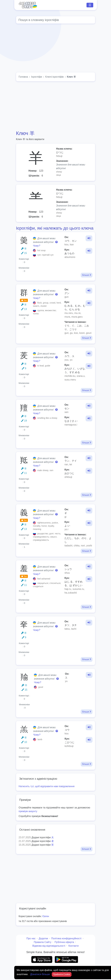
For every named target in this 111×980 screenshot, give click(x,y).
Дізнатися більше (40, 974)
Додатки (43, 938)
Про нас (31, 938)
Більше (86, 849)
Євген (46, 916)
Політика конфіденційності (66, 938)
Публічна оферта (64, 942)
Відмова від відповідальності (49, 946)
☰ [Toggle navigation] (90, 5)
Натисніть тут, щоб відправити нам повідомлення (47, 786)
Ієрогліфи (37, 77)
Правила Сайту (43, 942)
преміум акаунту (28, 811)
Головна (23, 77)
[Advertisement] (56, 106)
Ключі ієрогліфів (55, 77)
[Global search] (56, 20)
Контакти (74, 946)
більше (87, 275)
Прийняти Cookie (62, 974)
